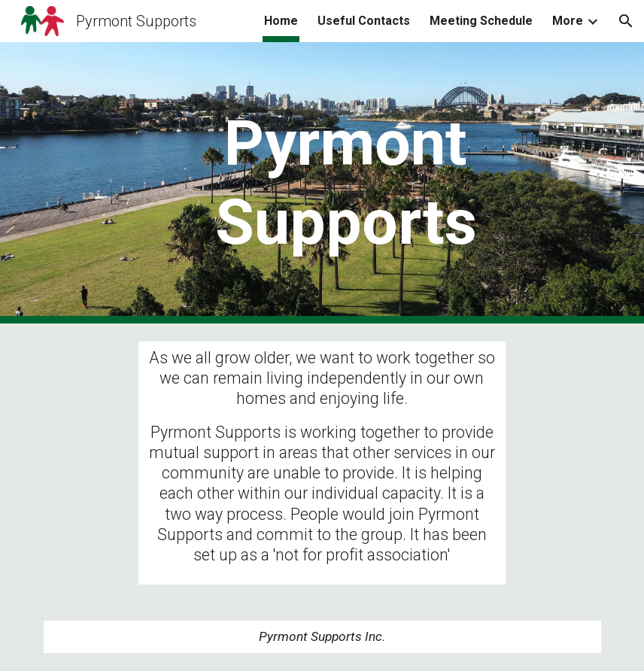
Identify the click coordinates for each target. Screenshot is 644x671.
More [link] (568, 21)
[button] (626, 21)
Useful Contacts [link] (364, 21)
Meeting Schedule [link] (481, 21)
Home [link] (281, 21)
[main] (346, 183)
